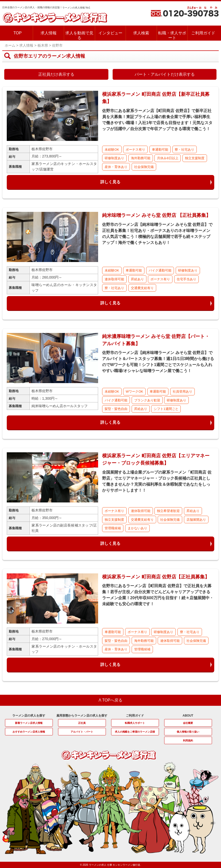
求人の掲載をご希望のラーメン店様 (135, 732)
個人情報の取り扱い (188, 732)
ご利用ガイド (203, 33)
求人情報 (49, 33)
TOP (18, 33)
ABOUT (188, 716)
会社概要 (188, 723)
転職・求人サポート (172, 35)
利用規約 (188, 741)
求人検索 (141, 33)
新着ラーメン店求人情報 (29, 723)
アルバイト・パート (82, 732)
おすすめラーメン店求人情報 (29, 732)
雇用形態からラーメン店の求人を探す (82, 716)
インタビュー (110, 33)
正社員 (82, 723)
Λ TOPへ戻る (110, 700)
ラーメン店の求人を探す (29, 716)
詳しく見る (110, 182)
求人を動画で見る (79, 35)
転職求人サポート (135, 723)
